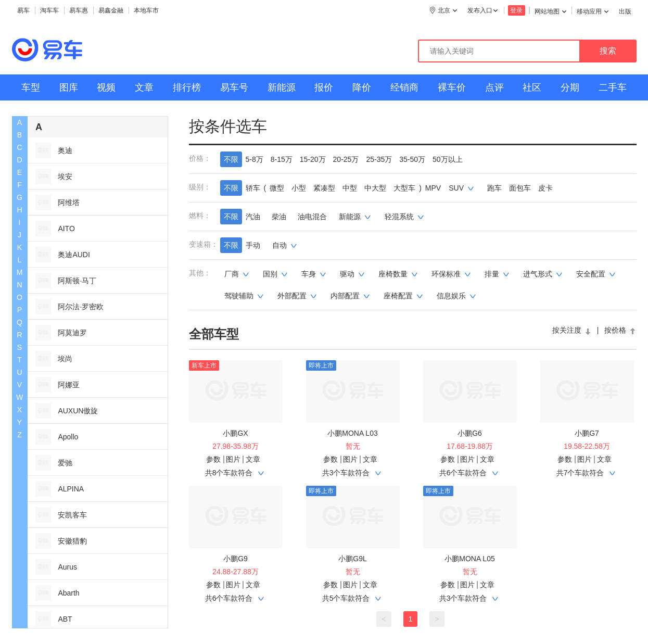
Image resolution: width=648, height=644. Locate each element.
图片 (233, 459)
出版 (625, 11)
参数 (213, 459)
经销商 (404, 87)
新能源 (282, 87)
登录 (516, 10)
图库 (69, 87)
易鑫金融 (111, 10)
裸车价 (452, 87)
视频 (106, 87)
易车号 (234, 87)
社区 (532, 87)
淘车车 (49, 10)
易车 (23, 10)
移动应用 (593, 11)
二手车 (613, 87)
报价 (324, 87)
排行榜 (187, 87)
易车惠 (79, 10)
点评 (494, 87)
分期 (570, 87)
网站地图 (550, 11)
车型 (31, 87)
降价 (362, 87)
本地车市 (146, 10)
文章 (144, 87)
